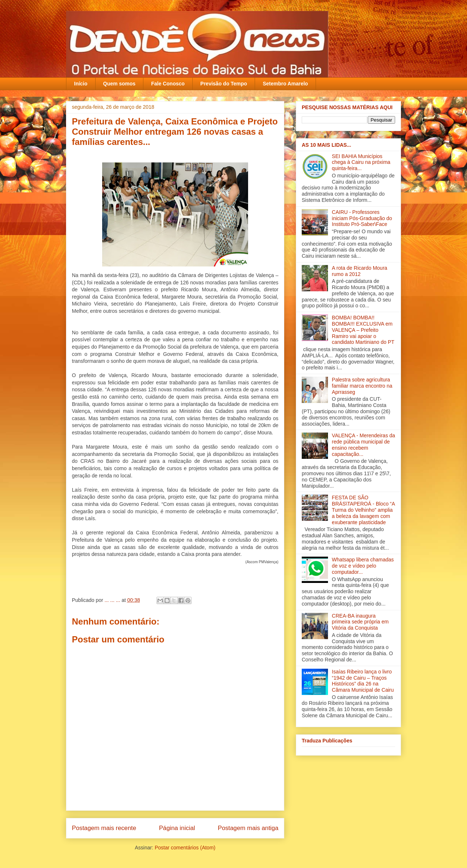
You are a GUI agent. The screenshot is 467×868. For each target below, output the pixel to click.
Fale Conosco (168, 84)
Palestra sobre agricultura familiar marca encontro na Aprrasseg (362, 386)
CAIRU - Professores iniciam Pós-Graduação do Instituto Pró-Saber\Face (362, 218)
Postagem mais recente (104, 828)
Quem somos (119, 84)
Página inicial (177, 828)
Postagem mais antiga (248, 828)
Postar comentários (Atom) (185, 848)
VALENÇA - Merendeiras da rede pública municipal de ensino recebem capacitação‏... (364, 445)
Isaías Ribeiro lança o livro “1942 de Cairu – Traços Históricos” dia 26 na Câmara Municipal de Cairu (363, 681)
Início (81, 84)
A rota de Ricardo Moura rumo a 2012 (360, 271)
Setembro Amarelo (285, 84)
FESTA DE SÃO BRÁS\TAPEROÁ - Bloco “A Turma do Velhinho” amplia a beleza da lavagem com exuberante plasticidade (363, 510)
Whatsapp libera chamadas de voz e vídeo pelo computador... (363, 566)
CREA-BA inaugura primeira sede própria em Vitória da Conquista (360, 622)
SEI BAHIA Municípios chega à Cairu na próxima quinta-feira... (361, 162)
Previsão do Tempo (224, 84)
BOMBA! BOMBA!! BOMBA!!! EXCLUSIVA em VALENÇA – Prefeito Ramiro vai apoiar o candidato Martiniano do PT (363, 330)
